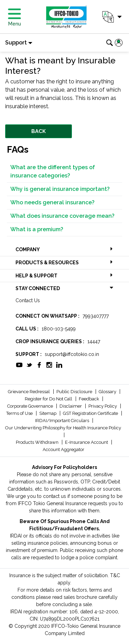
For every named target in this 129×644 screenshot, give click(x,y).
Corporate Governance (31, 406)
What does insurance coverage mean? (62, 216)
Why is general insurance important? (60, 189)
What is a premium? (37, 229)
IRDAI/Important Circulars (63, 421)
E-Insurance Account (87, 442)
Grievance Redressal (29, 392)
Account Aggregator (63, 449)
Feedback (89, 399)
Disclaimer (71, 406)
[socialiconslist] (19, 364)
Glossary (108, 392)
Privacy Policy (103, 406)
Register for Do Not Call (49, 399)
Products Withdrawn (38, 442)
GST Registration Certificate (91, 413)
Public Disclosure (75, 392)
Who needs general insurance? (52, 202)
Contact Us (28, 300)
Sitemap (48, 413)
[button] (111, 17)
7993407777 (96, 316)
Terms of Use (20, 413)
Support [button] (16, 43)
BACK (39, 131)
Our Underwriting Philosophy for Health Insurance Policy (63, 428)
